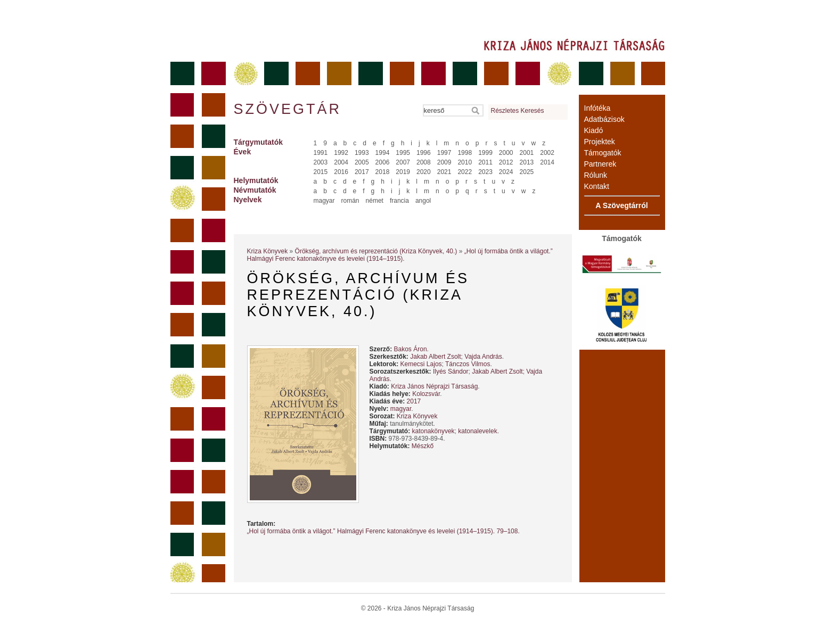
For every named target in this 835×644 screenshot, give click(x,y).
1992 (341, 153)
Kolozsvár (426, 394)
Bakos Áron (411, 349)
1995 (403, 153)
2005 (362, 162)
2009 (444, 162)
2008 (424, 162)
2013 (527, 162)
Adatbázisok (604, 119)
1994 (383, 153)
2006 (383, 162)
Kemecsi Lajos (421, 364)
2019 (403, 172)
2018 (383, 172)
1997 (444, 153)
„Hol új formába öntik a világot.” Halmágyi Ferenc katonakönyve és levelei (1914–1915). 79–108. (383, 531)
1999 (485, 153)
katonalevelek (477, 431)
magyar (324, 201)
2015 (321, 172)
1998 (465, 153)
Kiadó (594, 130)
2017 (362, 172)
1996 (424, 153)
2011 (485, 162)
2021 (444, 172)
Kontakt (597, 186)
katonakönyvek (433, 431)
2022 (465, 172)
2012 (506, 162)
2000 (506, 153)
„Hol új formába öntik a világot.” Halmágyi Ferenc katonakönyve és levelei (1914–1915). (400, 255)
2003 (321, 162)
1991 (321, 153)
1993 (362, 153)
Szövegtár (287, 109)
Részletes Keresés (518, 111)
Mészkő (423, 446)
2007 (403, 162)
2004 (341, 162)
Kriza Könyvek (268, 251)
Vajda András (483, 357)
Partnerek (600, 164)
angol (423, 201)
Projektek (600, 142)
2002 (547, 153)
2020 (424, 172)
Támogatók (603, 153)
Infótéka (597, 108)
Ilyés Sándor (451, 371)
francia (399, 201)
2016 (341, 172)
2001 (527, 153)
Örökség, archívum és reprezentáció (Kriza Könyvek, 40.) (376, 251)
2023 (485, 172)
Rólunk (596, 175)
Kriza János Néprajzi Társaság (434, 386)
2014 (547, 162)
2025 (527, 172)
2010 (465, 162)
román (350, 201)
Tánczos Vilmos (468, 364)
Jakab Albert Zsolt (435, 357)
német (375, 201)
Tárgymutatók (259, 142)
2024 (506, 172)
